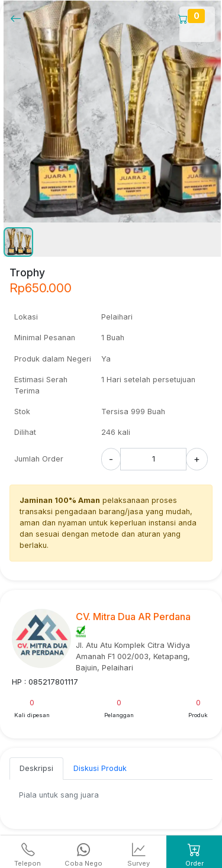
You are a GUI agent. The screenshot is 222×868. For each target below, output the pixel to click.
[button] (18, 242)
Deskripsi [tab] (36, 768)
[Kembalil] (19, 18)
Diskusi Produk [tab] (100, 768)
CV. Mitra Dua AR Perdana (133, 617)
